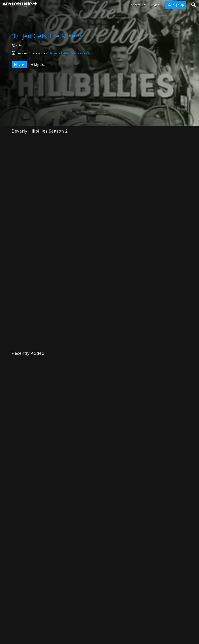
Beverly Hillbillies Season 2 (69, 53)
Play (20, 65)
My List (38, 65)
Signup (176, 5)
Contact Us (137, 5)
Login (155, 5)
